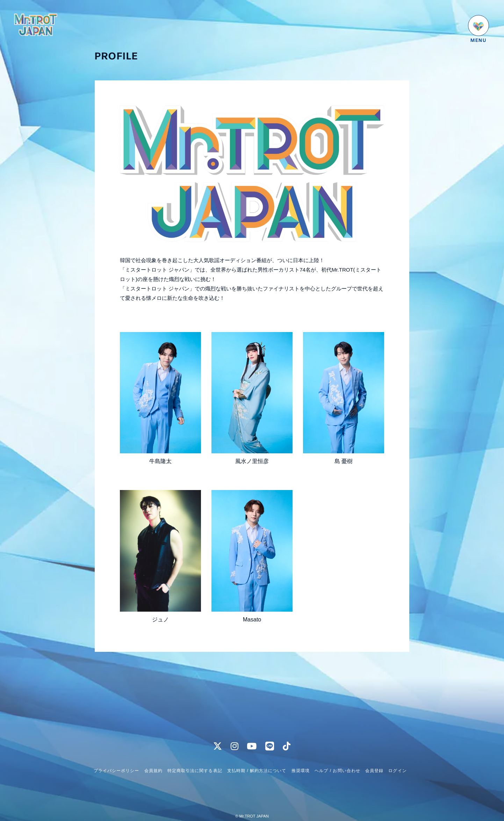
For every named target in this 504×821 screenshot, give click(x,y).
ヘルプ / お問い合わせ (337, 757)
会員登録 (374, 757)
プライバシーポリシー (116, 757)
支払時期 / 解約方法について (257, 757)
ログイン (397, 757)
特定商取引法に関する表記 (195, 757)
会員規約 (153, 757)
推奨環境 (301, 757)
